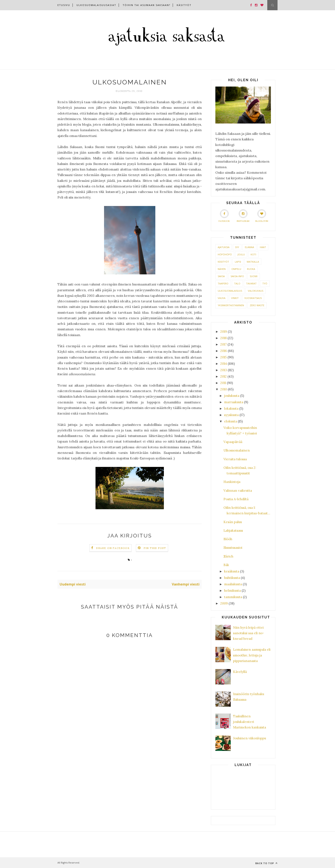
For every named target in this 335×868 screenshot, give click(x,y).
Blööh (228, 539)
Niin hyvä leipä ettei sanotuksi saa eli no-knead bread (249, 633)
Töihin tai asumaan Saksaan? (146, 5)
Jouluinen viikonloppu (250, 738)
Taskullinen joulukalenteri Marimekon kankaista (250, 722)
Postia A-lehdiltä (236, 499)
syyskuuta (231, 415)
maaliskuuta (233, 584)
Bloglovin (262, 216)
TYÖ (265, 283)
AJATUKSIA (224, 247)
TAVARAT (251, 283)
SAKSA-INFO (237, 276)
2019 (224, 332)
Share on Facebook (113, 548)
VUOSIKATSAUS (253, 298)
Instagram (243, 216)
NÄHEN (222, 269)
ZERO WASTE (257, 305)
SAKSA (221, 276)
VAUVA (222, 298)
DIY (237, 247)
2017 (223, 344)
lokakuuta (231, 408)
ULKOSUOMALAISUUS (230, 291)
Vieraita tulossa (235, 459)
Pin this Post (155, 548)
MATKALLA (253, 262)
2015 (223, 357)
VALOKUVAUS (256, 291)
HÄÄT (263, 247)
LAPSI (238, 262)
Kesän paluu (233, 522)
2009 (224, 603)
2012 (223, 376)
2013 (224, 370)
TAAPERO (223, 283)
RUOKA (251, 269)
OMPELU (236, 269)
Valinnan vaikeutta (238, 491)
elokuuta (231, 421)
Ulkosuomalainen (237, 450)
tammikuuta (233, 597)
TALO (237, 283)
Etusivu (64, 5)
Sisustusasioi (233, 548)
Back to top (266, 863)
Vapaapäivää (233, 442)
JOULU (241, 254)
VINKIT (235, 298)
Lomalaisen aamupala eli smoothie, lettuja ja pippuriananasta (252, 655)
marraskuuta (234, 402)
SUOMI (254, 276)
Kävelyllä (240, 672)
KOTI (253, 254)
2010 (224, 389)
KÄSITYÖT (223, 262)
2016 (224, 351)
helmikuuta (232, 591)
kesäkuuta (232, 571)
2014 (224, 364)
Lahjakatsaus (233, 530)
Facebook (224, 216)
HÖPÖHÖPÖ (225, 254)
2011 (223, 383)
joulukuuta (232, 396)
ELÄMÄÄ (249, 247)
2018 (223, 338)
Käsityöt (184, 5)
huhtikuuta (232, 578)
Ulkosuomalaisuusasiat (96, 5)
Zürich (228, 556)
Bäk (226, 565)
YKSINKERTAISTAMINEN (231, 305)
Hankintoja (232, 482)
